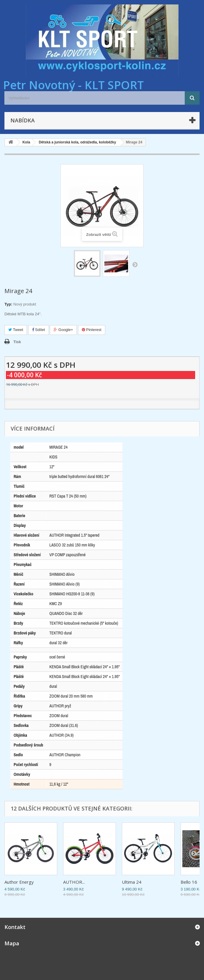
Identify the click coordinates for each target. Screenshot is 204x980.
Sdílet (39, 330)
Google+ (63, 330)
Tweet (16, 330)
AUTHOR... (74, 882)
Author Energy (19, 882)
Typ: (8, 304)
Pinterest (92, 330)
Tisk (17, 342)
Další (135, 264)
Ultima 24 (132, 882)
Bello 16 (189, 882)
